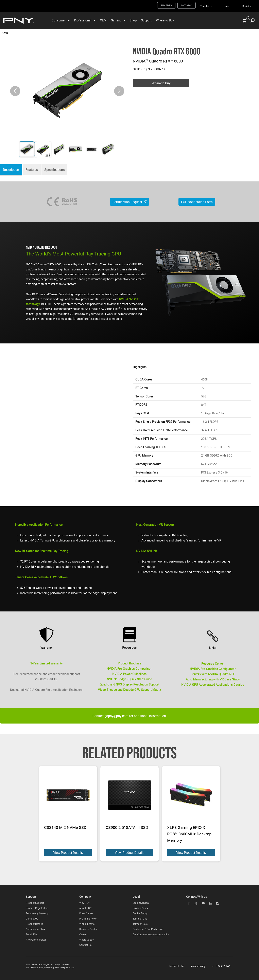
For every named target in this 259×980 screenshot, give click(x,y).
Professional (83, 20)
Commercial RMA (35, 929)
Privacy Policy (140, 908)
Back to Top (223, 966)
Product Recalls (34, 924)
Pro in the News (88, 919)
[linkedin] (210, 903)
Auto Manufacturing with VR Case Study (213, 679)
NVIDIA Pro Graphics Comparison (129, 669)
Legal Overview (141, 903)
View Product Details (68, 853)
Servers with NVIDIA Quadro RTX (213, 674)
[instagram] (218, 903)
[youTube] (203, 903)
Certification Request (129, 202)
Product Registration (37, 908)
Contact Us (32, 919)
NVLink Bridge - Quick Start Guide (129, 679)
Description (12, 170)
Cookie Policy (140, 913)
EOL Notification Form (197, 202)
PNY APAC (187, 5)
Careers (83, 934)
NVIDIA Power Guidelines (129, 674)
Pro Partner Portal (36, 940)
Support (146, 20)
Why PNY (84, 903)
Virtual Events (87, 924)
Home (5, 33)
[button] (119, 91)
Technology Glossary (37, 913)
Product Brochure (129, 663)
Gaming (116, 20)
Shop (133, 20)
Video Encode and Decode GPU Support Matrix (129, 690)
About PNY (85, 908)
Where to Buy (165, 20)
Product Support (35, 903)
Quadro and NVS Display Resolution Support (129, 684)
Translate (205, 6)
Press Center (86, 913)
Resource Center (213, 663)
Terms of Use (140, 919)
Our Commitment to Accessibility (151, 934)
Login (227, 6)
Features (34, 170)
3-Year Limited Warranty (46, 663)
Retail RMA (32, 934)
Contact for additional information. (130, 716)
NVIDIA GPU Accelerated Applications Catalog (213, 684)
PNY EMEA (166, 5)
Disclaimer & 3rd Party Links (148, 929)
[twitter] (196, 903)
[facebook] (189, 903)
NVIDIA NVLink (146, 551)
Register (247, 6)
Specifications (58, 170)
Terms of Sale (140, 924)
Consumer (59, 20)
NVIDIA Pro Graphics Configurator (213, 669)
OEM (103, 20)
